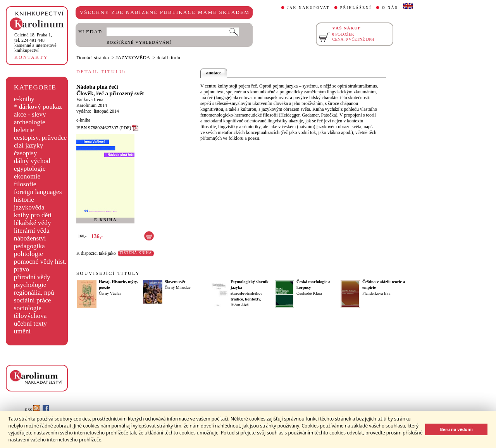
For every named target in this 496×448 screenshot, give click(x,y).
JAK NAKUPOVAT (308, 8)
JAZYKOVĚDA (133, 58)
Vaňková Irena (90, 100)
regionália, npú (34, 293)
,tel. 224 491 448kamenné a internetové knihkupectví (35, 43)
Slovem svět (175, 282)
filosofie (25, 184)
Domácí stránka (93, 58)
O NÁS (390, 8)
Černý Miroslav (178, 288)
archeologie (30, 122)
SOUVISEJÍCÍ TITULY (108, 273)
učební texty (30, 324)
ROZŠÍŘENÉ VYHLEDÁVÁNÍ (139, 42)
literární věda (32, 231)
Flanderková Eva (376, 293)
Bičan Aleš (239, 305)
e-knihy (24, 99)
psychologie (30, 285)
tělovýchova (30, 316)
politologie (28, 254)
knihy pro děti (33, 215)
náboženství (30, 238)
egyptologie (30, 169)
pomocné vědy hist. (40, 262)
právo (22, 269)
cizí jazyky (29, 145)
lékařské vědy (33, 223)
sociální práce (33, 300)
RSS (32, 410)
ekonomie (27, 176)
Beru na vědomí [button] (456, 429)
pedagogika (29, 246)
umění (22, 331)
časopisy (26, 153)
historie (24, 200)
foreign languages (38, 192)
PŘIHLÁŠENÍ (356, 8)
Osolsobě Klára (309, 293)
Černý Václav (110, 293)
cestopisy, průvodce (40, 138)
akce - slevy (30, 114)
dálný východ (32, 161)
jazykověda (29, 207)
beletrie (24, 130)
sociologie (28, 308)
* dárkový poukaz (38, 107)
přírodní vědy (32, 277)
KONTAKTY (31, 57)
